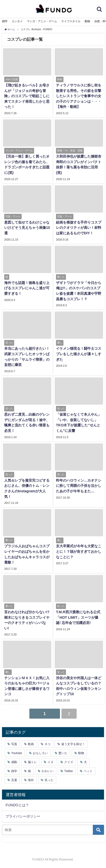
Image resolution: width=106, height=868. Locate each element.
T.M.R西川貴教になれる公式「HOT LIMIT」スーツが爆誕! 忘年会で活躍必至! (78, 617)
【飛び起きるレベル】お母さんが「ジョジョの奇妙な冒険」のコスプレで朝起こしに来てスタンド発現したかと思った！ (27, 96)
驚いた (63, 753)
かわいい (48, 771)
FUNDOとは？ (17, 805)
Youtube (17, 753)
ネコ (48, 744)
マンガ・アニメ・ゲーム (42, 21)
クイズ (69, 762)
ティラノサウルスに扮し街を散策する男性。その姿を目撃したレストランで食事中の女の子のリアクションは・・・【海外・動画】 (79, 96)
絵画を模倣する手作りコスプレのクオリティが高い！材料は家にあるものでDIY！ (79, 228)
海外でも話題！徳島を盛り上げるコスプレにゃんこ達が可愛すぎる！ (27, 288)
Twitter (69, 771)
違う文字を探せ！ (73, 744)
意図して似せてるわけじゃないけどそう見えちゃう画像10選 (27, 228)
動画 (31, 744)
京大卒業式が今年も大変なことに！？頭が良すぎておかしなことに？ (79, 551)
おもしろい (40, 753)
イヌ (51, 762)
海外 (31, 780)
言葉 (14, 780)
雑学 (5, 21)
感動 (14, 762)
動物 (87, 21)
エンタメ (17, 21)
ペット (88, 771)
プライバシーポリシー (23, 816)
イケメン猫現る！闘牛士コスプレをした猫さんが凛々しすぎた (79, 354)
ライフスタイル (71, 21)
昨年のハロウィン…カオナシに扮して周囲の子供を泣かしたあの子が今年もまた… (79, 486)
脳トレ (32, 762)
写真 (14, 744)
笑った (49, 780)
